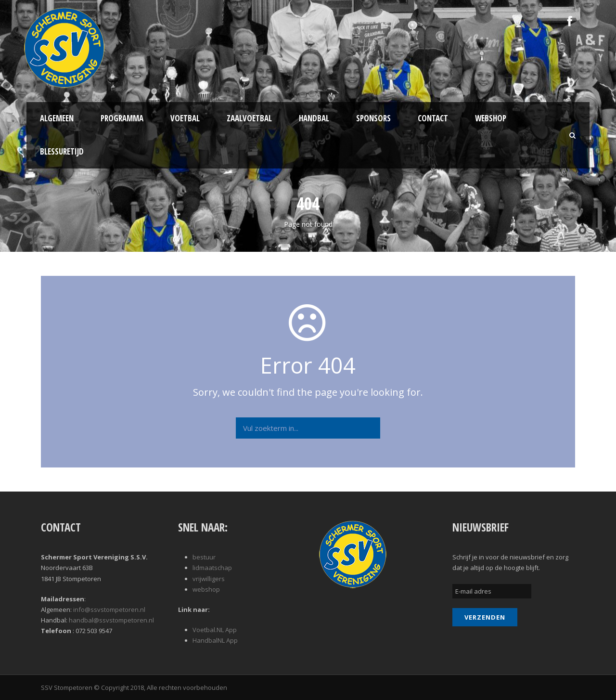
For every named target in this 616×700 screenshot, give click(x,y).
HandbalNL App (215, 640)
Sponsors (373, 118)
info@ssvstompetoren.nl (109, 609)
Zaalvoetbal (249, 118)
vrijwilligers (209, 579)
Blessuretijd (62, 151)
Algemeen (57, 118)
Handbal (314, 118)
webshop (206, 589)
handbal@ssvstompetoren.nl (111, 620)
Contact (433, 118)
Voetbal (185, 118)
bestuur (204, 557)
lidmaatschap (212, 568)
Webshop (491, 118)
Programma (122, 118)
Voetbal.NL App (215, 630)
